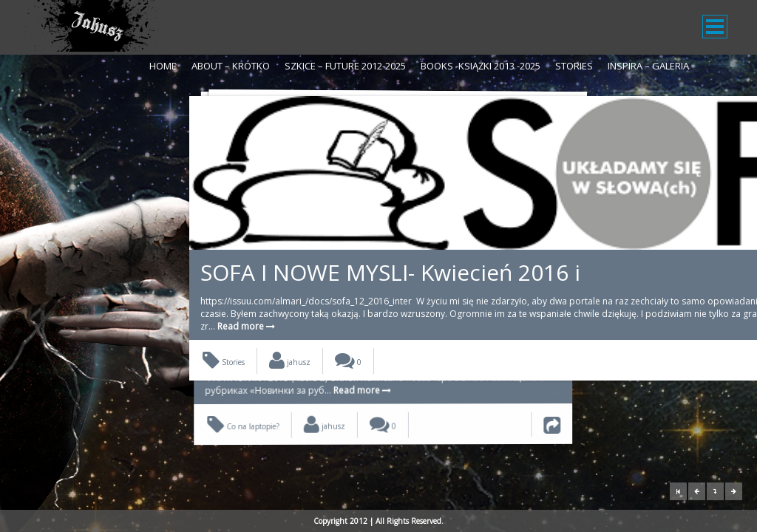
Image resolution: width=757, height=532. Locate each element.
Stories (574, 66)
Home (163, 66)
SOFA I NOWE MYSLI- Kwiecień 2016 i (356, 210)
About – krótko (231, 66)
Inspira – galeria (648, 66)
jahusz (290, 338)
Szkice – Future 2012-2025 (345, 66)
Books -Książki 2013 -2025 (481, 66)
